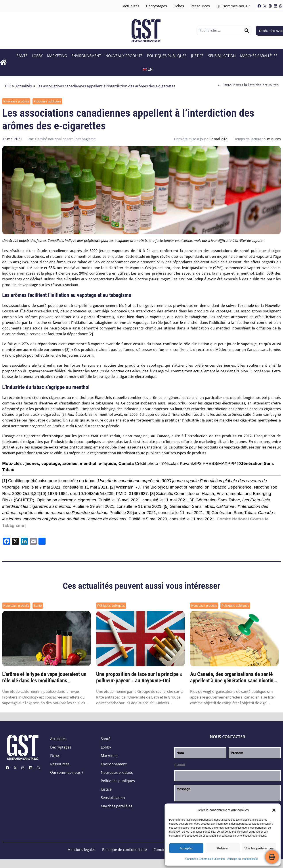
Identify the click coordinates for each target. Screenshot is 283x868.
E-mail (180, 765)
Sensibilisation (222, 56)
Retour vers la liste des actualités (248, 85)
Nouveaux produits (124, 56)
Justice (197, 56)
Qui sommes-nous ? (233, 6)
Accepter (186, 848)
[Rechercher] (247, 31)
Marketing (57, 56)
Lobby (37, 56)
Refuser (223, 848)
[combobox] (221, 31)
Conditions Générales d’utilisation (205, 859)
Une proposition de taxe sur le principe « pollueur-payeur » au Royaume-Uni (139, 677)
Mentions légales (81, 850)
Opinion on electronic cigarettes (66, 500)
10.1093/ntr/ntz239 (96, 494)
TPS (8, 86)
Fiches (179, 6)
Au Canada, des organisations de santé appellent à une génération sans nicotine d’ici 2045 (233, 677)
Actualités (131, 6)
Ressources (200, 6)
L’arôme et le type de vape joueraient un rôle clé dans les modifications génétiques (44, 677)
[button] (274, 810)
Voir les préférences (259, 848)
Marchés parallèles (259, 56)
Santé (22, 56)
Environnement (86, 56)
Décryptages (156, 6)
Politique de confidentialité (242, 859)
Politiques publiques (167, 56)
